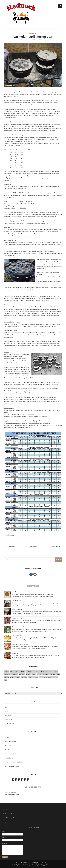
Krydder (22, 674)
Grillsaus (7, 674)
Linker (28, 674)
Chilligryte (15, 653)
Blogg (31, 33)
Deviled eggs (9, 758)
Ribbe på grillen (17, 609)
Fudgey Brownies (8, 822)
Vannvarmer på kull (18, 627)
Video (56, 677)
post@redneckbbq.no (14, 794)
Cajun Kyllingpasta (18, 636)
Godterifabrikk (9, 724)
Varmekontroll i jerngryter (33, 37)
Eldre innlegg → (57, 546)
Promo (39, 674)
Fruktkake (8, 750)
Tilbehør (24, 677)
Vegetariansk (48, 677)
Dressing (29, 671)
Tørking (35, 677)
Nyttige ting (9, 715)
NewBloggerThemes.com (46, 865)
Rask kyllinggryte (10, 742)
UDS (41, 677)
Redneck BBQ (32, 863)
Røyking (53, 674)
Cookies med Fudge (9, 814)
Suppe (18, 677)
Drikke (36, 671)
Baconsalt (8, 746)
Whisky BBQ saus (17, 618)
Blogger (47, 863)
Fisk (50, 671)
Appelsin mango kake (10, 818)
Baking (7, 671)
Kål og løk (8, 738)
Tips (36, 33)
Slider (12, 677)
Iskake (5, 810)
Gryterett (15, 674)
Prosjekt (46, 674)
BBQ (12, 671)
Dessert (22, 671)
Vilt (6, 680)
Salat (58, 674)
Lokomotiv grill (17, 601)
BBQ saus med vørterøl (12, 766)
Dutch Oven (44, 671)
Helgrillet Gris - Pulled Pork (20, 644)
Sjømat (7, 677)
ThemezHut (22, 865)
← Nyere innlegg (10, 546)
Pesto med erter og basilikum (14, 762)
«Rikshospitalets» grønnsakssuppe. (23, 592)
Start (6, 707)
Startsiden (33, 546)
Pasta (34, 674)
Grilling (55, 671)
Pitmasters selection (11, 754)
